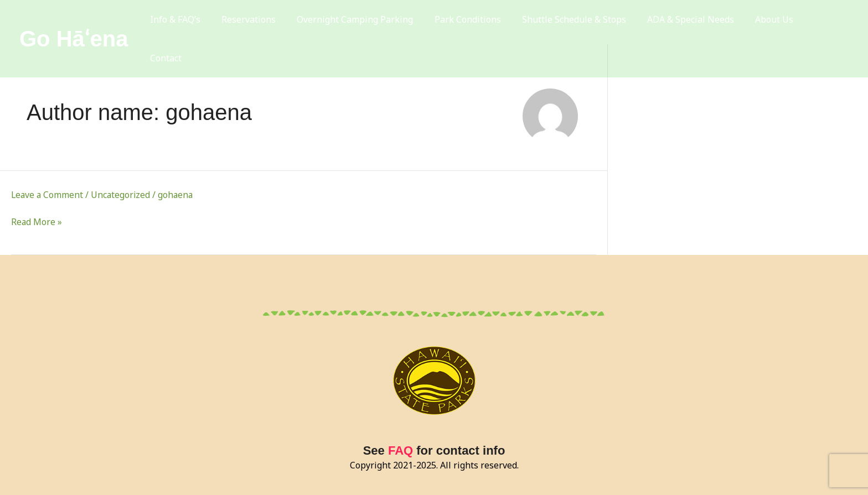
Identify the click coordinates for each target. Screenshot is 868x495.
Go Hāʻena (74, 22)
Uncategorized (123, 195)
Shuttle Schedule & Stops (582, 22)
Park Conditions (480, 22)
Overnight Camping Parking (372, 22)
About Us (773, 22)
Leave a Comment (48, 195)
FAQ (401, 450)
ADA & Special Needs (694, 22)
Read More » (37, 222)
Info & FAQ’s (201, 22)
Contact (825, 22)
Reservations (270, 22)
